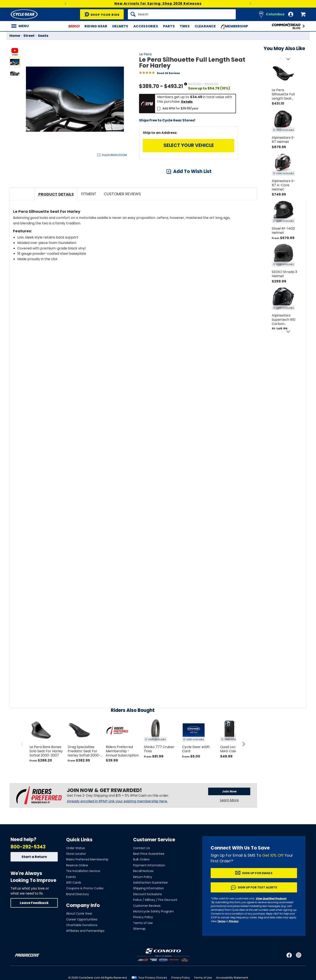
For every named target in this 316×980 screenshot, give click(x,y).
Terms (221, 943)
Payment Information (149, 887)
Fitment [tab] (89, 216)
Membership (235, 27)
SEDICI (74, 26)
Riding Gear (96, 26)
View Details (75, 200)
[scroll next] (244, 766)
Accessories (146, 26)
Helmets (120, 26)
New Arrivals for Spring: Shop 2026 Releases (158, 3)
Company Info (83, 927)
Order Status (76, 870)
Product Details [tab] (56, 216)
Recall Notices (143, 893)
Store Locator (76, 876)
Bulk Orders (141, 881)
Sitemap (139, 951)
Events (71, 899)
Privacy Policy (143, 939)
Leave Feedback (34, 925)
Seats (43, 36)
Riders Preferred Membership (87, 881)
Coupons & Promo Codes (85, 910)
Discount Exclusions (147, 916)
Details (187, 102)
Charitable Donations (82, 947)
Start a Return (34, 879)
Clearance (205, 26)
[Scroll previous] (281, 59)
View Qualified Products (271, 921)
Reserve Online (77, 887)
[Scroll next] (288, 59)
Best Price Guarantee (149, 876)
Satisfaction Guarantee (150, 905)
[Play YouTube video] (124, 324)
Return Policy (143, 899)
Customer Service (154, 862)
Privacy (234, 943)
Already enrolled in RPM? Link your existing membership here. (117, 823)
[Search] (182, 14)
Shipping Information (149, 910)
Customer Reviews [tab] (122, 216)
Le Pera (145, 54)
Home (15, 36)
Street (29, 36)
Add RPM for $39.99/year (180, 108)
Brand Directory (78, 916)
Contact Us (141, 870)
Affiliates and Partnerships (85, 953)
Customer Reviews (147, 928)
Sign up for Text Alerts (257, 909)
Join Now (229, 814)
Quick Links (79, 862)
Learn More (229, 822)
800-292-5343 (28, 869)
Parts (169, 26)
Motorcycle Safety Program (153, 933)
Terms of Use (143, 945)
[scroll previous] (22, 766)
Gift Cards (74, 905)
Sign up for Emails (257, 895)
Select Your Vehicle (189, 145)
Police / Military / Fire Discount (155, 922)
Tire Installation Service (83, 893)
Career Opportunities (82, 941)
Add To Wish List (192, 171)
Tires (185, 26)
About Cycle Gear (79, 936)
